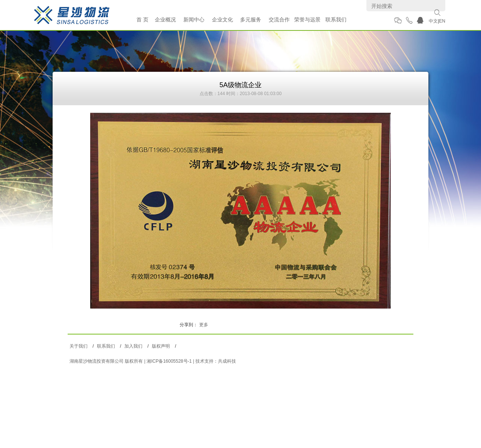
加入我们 (133, 346)
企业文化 (222, 20)
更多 (204, 325)
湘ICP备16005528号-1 (169, 361)
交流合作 (279, 20)
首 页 (142, 20)
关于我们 (79, 346)
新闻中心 (194, 20)
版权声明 (161, 346)
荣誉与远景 (307, 20)
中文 (433, 21)
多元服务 (251, 20)
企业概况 (165, 20)
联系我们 (336, 20)
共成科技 (227, 361)
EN (442, 21)
